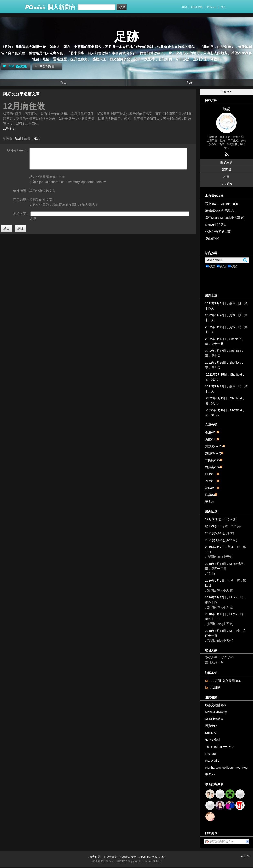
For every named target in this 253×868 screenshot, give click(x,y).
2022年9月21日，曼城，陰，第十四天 (226, 306)
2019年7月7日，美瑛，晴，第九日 (225, 549)
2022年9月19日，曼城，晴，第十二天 (226, 329)
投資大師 (211, 726)
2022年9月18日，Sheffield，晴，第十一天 (225, 341)
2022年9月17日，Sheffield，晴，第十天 (225, 353)
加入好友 (226, 183)
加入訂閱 (214, 688)
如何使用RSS (232, 681)
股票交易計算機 (216, 705)
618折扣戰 (197, 7)
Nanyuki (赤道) (215, 225)
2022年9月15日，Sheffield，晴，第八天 (225, 377)
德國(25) (211, 488)
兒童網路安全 (128, 857)
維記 (37, 138)
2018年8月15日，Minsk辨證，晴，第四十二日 (226, 566)
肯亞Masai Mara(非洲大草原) (225, 218)
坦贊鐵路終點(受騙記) (220, 211)
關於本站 (226, 163)
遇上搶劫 (211, 204)
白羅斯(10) (212, 467)
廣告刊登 (95, 857)
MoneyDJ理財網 (216, 712)
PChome (212, 7)
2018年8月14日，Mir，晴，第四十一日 (225, 633)
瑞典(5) (210, 495)
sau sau (210, 754)
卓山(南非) (212, 238)
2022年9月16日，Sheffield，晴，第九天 (225, 365)
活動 (190, 82)
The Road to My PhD (219, 747)
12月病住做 (213, 519)
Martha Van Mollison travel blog (226, 768)
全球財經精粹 (214, 719)
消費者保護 (110, 857)
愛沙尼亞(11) (214, 446)
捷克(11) (211, 474)
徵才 (163, 857)
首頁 (63, 82)
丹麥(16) (211, 481)
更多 (210, 502)
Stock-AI (211, 733)
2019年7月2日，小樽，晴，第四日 (225, 583)
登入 (223, 7)
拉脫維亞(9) (213, 453)
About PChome (149, 857)
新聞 (184, 7)
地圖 (226, 177)
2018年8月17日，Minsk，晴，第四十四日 (226, 600)
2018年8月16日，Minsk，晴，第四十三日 (226, 616)
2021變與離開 (215, 533)
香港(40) (211, 432)
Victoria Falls (229, 204)
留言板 (227, 170)
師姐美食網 (213, 740)
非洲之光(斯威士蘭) (218, 232)
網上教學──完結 (216, 526)
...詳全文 (9, 128)
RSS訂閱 (215, 681)
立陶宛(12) (212, 460)
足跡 (126, 37)
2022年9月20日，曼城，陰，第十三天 (226, 318)
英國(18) (211, 439)
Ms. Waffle (212, 761)
